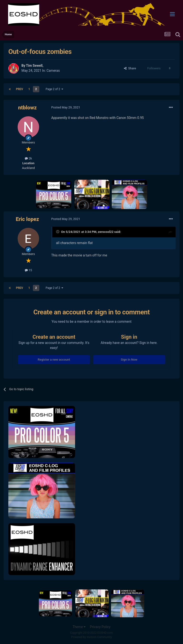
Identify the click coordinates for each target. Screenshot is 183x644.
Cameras (53, 71)
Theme (79, 627)
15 (28, 270)
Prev (20, 89)
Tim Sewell (34, 66)
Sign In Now (129, 360)
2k (28, 158)
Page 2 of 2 (55, 89)
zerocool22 (106, 232)
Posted (66, 107)
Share (130, 68)
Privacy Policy (100, 627)
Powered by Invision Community (92, 637)
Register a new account (54, 360)
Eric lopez (27, 219)
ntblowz (27, 108)
